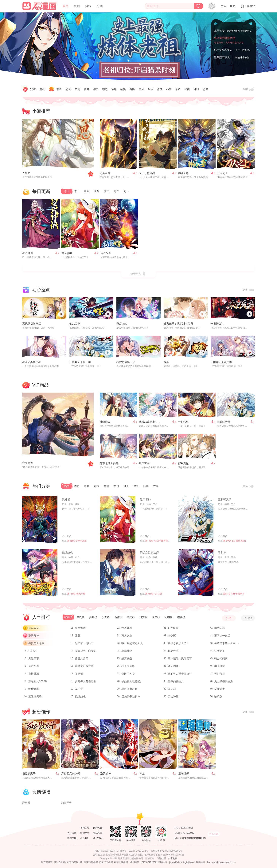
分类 (100, 6)
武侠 (187, 89)
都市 (96, 89)
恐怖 (205, 89)
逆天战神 (106, 774)
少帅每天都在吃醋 (86, 681)
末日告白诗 (217, 324)
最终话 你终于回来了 (234, 594)
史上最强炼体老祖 (225, 42)
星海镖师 (80, 628)
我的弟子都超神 (131, 697)
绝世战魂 (67, 553)
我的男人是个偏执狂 (180, 674)
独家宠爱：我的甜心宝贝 (178, 324)
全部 (249, 89)
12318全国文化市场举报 (66, 862)
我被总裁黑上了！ (150, 422)
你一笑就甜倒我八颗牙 (227, 50)
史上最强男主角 (224, 681)
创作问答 (85, 828)
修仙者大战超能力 (132, 681)
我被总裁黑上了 (126, 362)
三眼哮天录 (224, 422)
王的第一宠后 (222, 636)
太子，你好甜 (147, 173)
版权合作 (98, 828)
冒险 (132, 89)
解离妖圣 (127, 658)
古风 (141, 89)
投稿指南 (98, 833)
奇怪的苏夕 (128, 674)
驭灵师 (79, 674)
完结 (33, 89)
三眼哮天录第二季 (221, 362)
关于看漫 (72, 833)
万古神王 (173, 697)
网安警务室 (47, 862)
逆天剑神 (28, 463)
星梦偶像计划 (129, 689)
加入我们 (85, 838)
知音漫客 (66, 803)
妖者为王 (220, 651)
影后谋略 (122, 324)
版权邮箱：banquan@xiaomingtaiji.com (216, 862)
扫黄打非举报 (106, 862)
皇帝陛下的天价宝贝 (226, 57)
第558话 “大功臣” (154, 594)
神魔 (87, 89)
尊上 (142, 774)
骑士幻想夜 (221, 658)
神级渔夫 (105, 422)
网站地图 (72, 838)
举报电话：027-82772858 (143, 862)
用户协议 (98, 838)
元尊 (78, 636)
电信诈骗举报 (121, 862)
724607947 (189, 833)
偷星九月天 (82, 658)
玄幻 (77, 89)
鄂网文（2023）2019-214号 (134, 851)
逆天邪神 (67, 253)
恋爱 (68, 89)
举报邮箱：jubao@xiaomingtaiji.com (176, 862)
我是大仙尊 (128, 666)
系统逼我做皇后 (32, 324)
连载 (42, 89)
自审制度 (173, 858)
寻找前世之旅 (36, 643)
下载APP (248, 6)
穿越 (114, 89)
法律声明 (85, 833)
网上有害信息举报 (89, 862)
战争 (149, 557)
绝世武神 (34, 689)
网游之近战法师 (149, 553)
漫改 (155, 557)
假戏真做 (183, 463)
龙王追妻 (219, 30)
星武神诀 (28, 253)
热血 (59, 89)
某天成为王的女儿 (86, 651)
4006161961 (187, 828)
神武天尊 (183, 173)
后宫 (149, 504)
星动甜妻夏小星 (32, 362)
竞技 (160, 89)
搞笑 (123, 89)
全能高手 (220, 689)
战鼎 (166, 362)
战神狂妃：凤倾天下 (180, 658)
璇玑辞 (218, 697)
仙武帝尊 (106, 253)
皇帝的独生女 (176, 681)
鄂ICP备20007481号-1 (106, 851)
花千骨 (79, 689)
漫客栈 (26, 803)
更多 (249, 290)
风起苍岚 (34, 628)
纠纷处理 (161, 858)
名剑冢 (172, 636)
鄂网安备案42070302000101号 (166, 851)
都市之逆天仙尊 (109, 463)
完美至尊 (105, 173)
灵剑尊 (222, 553)
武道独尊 (127, 628)
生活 (150, 89)
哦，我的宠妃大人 (132, 643)
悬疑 (178, 89)
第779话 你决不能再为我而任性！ (162, 541)
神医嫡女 (220, 666)
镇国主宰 (144, 463)
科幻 (196, 89)
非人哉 (172, 689)
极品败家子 (174, 651)
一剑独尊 (183, 422)
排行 (88, 6)
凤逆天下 (34, 658)
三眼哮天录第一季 (80, 362)
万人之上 (222, 173)
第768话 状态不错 (76, 594)
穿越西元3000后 (38, 681)
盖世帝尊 (220, 674)
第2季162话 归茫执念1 (235, 541)
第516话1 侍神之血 (77, 541)
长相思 (26, 173)
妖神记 (66, 499)
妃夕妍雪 (173, 628)
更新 (77, 6)
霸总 (105, 89)
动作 (169, 89)
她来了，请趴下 (84, 643)
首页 (65, 6)
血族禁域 (34, 674)
